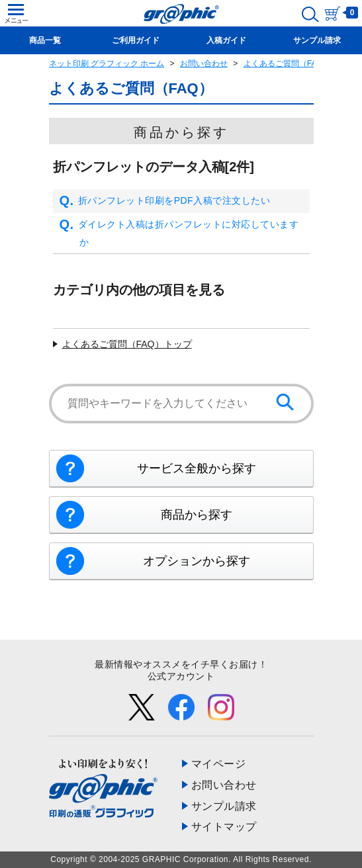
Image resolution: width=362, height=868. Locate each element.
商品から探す (197, 515)
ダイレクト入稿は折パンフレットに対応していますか (179, 233)
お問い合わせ (204, 64)
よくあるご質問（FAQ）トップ (127, 344)
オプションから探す (197, 561)
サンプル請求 (224, 806)
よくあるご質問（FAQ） (287, 64)
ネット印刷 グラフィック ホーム (107, 64)
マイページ (219, 764)
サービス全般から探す (197, 468)
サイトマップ (224, 827)
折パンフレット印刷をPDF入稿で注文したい (165, 201)
